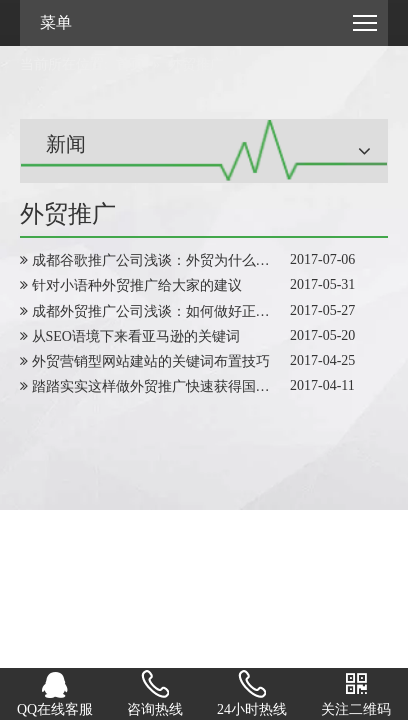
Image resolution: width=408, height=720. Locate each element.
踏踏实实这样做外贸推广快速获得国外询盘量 (172, 386)
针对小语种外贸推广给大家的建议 (137, 285)
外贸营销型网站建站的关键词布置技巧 (151, 361)
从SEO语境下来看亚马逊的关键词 (136, 336)
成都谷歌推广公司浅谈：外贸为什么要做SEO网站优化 (199, 260)
